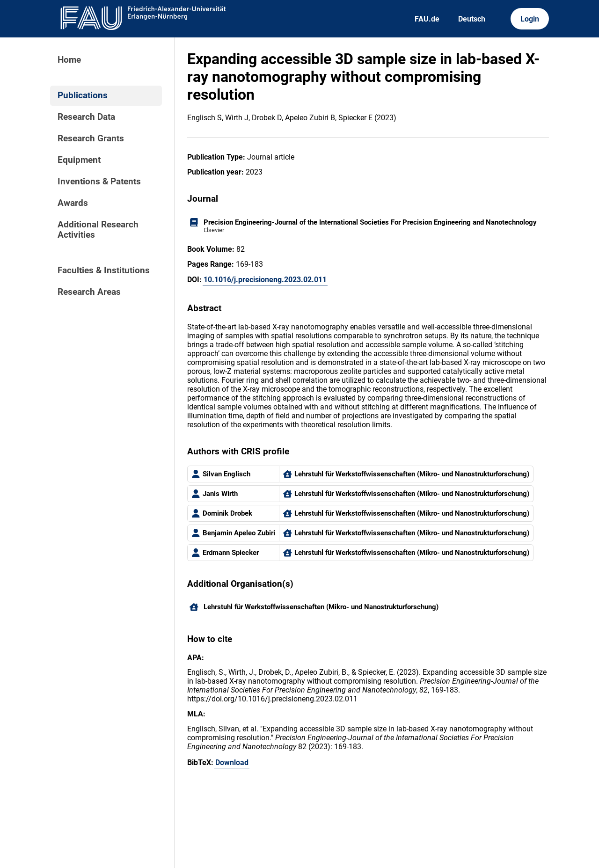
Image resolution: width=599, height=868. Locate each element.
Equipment (79, 160)
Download (232, 762)
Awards (73, 203)
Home (69, 60)
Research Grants (91, 139)
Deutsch (472, 19)
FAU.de (427, 19)
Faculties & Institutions (104, 270)
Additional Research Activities (98, 230)
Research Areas (89, 292)
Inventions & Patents (99, 182)
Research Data (86, 117)
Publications (83, 95)
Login (530, 19)
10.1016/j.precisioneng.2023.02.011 (265, 280)
